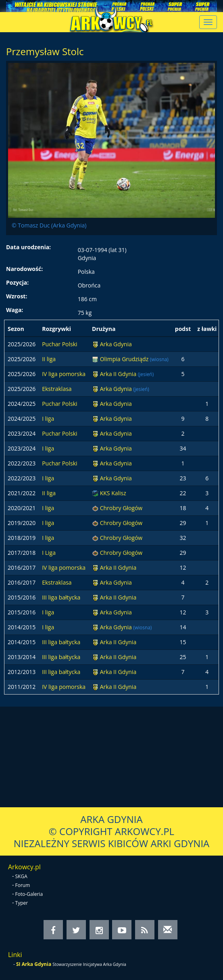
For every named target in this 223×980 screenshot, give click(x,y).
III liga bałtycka (61, 597)
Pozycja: (17, 282)
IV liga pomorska (64, 374)
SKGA (21, 876)
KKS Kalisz (113, 493)
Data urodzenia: (28, 247)
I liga (48, 419)
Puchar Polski (59, 344)
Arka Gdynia (116, 344)
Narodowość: (24, 269)
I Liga (49, 553)
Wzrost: (17, 296)
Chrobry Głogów (121, 508)
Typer (22, 903)
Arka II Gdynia (119, 374)
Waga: (15, 310)
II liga (49, 359)
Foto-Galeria (29, 894)
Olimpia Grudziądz (125, 359)
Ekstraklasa (57, 389)
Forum (23, 885)
